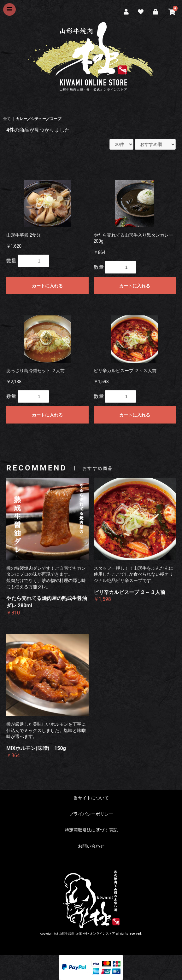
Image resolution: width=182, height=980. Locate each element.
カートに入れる (47, 286)
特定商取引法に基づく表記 (91, 830)
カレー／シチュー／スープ (38, 119)
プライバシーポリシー (91, 814)
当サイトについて (91, 798)
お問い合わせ (91, 846)
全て (7, 119)
